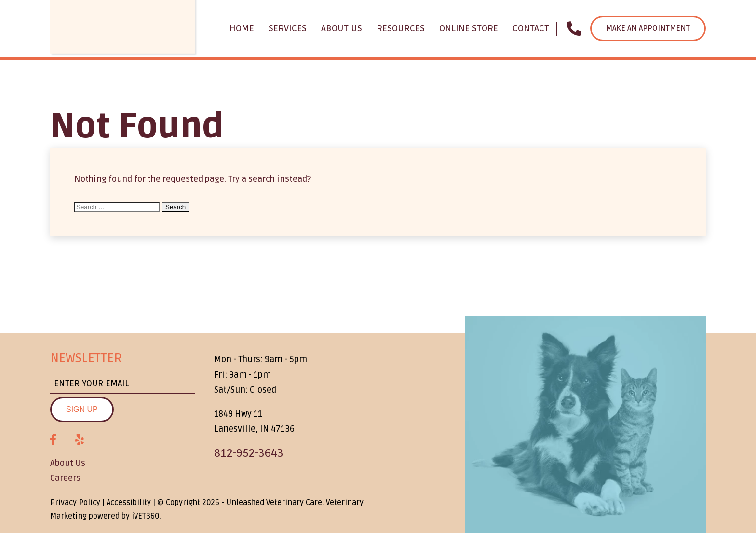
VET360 (145, 516)
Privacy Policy (75, 503)
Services (288, 28)
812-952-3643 (249, 453)
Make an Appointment (648, 28)
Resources (401, 28)
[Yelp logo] (80, 440)
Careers (65, 478)
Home (242, 28)
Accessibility (129, 503)
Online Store (469, 28)
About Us (342, 28)
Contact (531, 28)
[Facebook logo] (53, 440)
